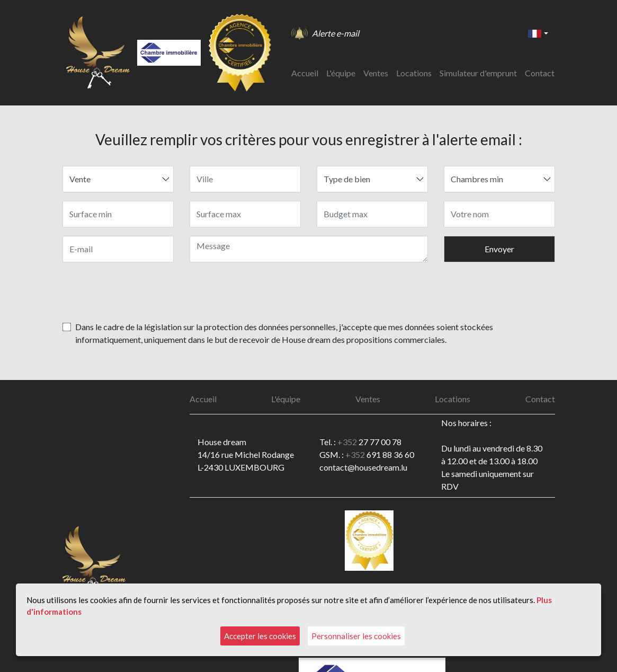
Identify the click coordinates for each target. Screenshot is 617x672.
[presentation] (475, 291)
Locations (414, 73)
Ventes (376, 73)
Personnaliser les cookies (356, 636)
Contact (540, 73)
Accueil (305, 73)
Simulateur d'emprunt (478, 73)
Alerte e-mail (336, 33)
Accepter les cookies (260, 636)
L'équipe (341, 73)
